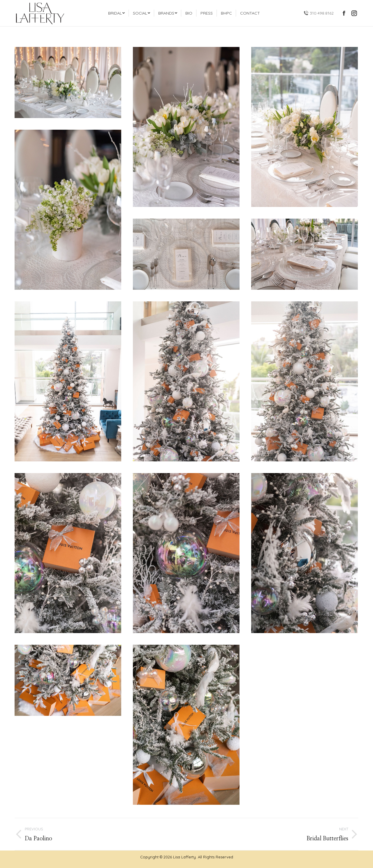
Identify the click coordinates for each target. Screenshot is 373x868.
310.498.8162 (319, 13)
